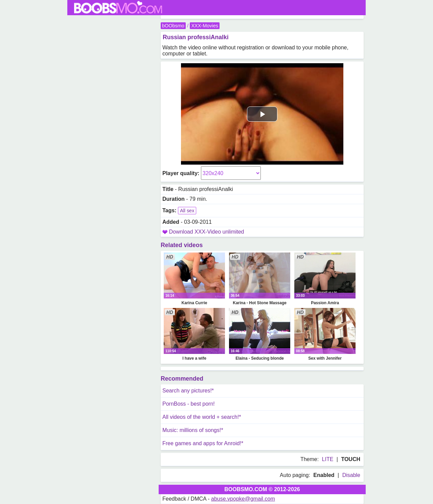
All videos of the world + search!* (202, 417)
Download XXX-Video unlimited (206, 232)
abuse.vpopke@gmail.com (243, 499)
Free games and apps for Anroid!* (203, 443)
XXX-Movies (204, 26)
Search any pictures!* (188, 391)
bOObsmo (173, 26)
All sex (187, 211)
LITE (328, 459)
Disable (351, 475)
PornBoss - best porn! (189, 404)
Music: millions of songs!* (193, 430)
